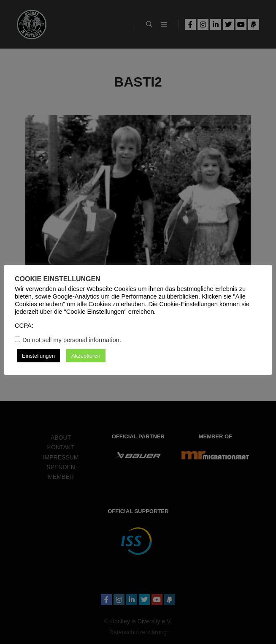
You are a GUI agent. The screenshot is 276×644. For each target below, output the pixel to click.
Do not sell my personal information (71, 340)
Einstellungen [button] (38, 356)
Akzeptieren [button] (86, 356)
